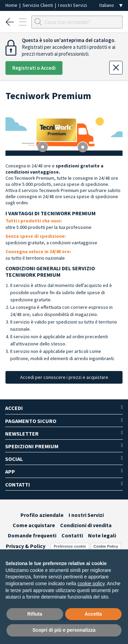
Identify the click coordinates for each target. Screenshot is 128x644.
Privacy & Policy (26, 546)
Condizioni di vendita (86, 525)
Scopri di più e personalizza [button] (64, 630)
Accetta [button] (93, 614)
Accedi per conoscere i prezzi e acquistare (64, 377)
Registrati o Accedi (34, 68)
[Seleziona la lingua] (111, 5)
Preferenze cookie (70, 546)
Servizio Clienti (38, 5)
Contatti (72, 535)
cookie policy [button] (91, 584)
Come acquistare (34, 525)
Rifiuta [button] (35, 614)
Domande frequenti (32, 535)
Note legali (102, 535)
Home (12, 5)
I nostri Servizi (73, 5)
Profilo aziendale (42, 515)
